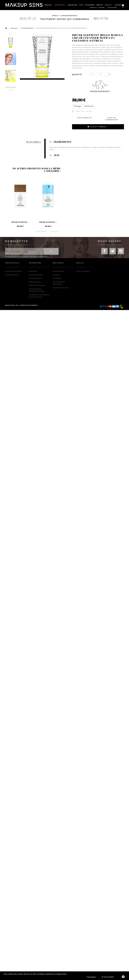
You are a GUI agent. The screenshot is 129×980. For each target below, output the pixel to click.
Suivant (55, 230)
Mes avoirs (56, 274)
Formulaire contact (12, 274)
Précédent (42, 230)
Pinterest (89, 106)
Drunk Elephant (27, 28)
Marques (14, 28)
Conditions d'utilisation (37, 284)
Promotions (33, 270)
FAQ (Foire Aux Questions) (14, 270)
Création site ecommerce (29, 304)
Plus (81, 5)
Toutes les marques (83, 270)
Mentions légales (35, 281)
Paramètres (91, 977)
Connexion (102, 7)
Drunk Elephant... (20, 223)
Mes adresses (57, 277)
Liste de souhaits (112, 7)
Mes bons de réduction (60, 286)
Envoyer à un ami (84, 111)
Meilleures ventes (35, 277)
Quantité (77, 75)
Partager (77, 106)
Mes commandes (58, 270)
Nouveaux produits (36, 274)
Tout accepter (108, 977)
